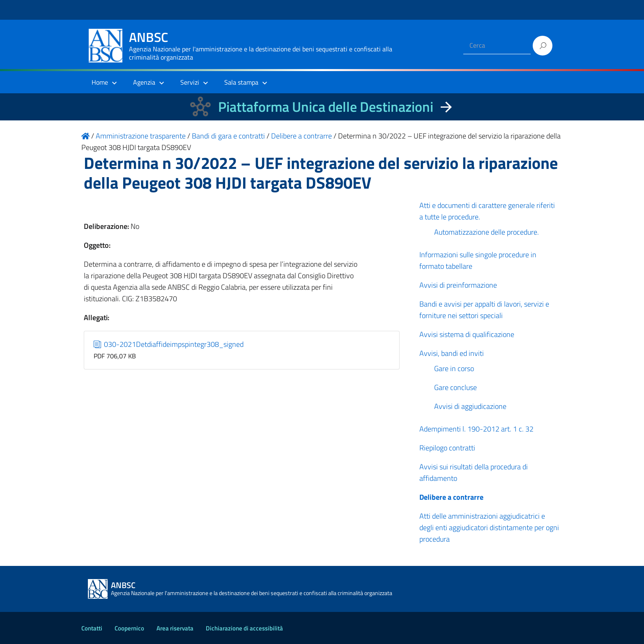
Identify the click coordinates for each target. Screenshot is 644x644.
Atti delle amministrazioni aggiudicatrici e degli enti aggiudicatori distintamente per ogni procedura (489, 527)
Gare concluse (455, 387)
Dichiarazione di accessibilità (244, 628)
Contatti (92, 628)
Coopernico (129, 628)
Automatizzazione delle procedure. (486, 232)
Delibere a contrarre (451, 497)
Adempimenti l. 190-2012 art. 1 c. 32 (476, 429)
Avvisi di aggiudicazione (470, 406)
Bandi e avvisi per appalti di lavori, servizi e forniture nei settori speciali (484, 310)
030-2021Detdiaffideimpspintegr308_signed (169, 344)
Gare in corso (454, 368)
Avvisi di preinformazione (458, 285)
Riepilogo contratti (447, 448)
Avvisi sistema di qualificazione (467, 334)
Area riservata (175, 628)
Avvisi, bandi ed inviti (452, 353)
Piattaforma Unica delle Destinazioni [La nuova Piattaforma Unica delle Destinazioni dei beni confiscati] (326, 107)
